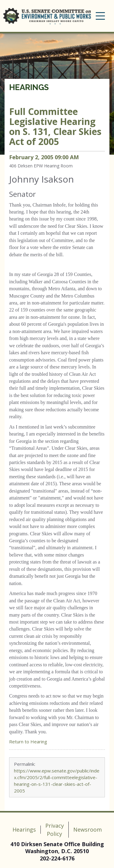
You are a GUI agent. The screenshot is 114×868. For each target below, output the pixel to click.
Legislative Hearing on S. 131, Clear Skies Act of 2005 (55, 126)
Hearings (29, 87)
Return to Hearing (28, 742)
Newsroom (88, 829)
